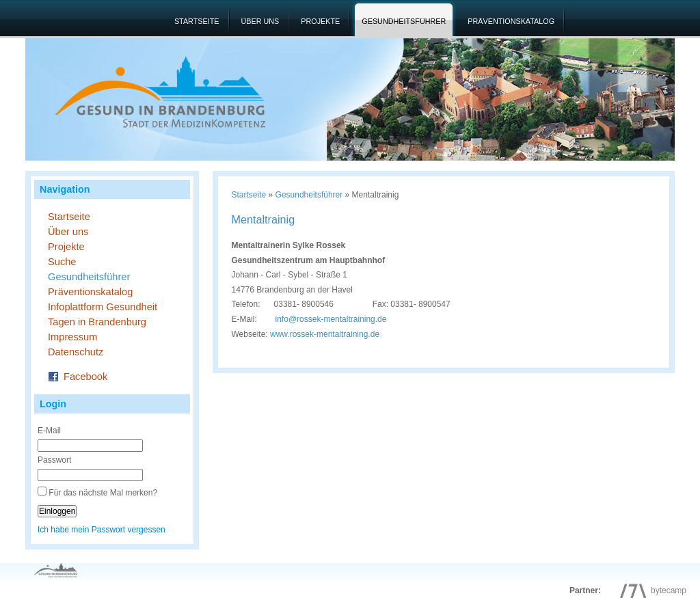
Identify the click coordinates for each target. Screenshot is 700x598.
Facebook (78, 376)
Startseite (197, 21)
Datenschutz (76, 352)
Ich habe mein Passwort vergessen (102, 530)
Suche (62, 262)
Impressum (72, 337)
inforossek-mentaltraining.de (331, 319)
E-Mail (49, 431)
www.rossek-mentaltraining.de (325, 334)
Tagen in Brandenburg (97, 322)
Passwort (54, 460)
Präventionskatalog (511, 21)
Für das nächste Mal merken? (103, 493)
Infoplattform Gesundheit (103, 307)
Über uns (260, 21)
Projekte (320, 21)
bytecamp (650, 590)
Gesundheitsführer (404, 21)
